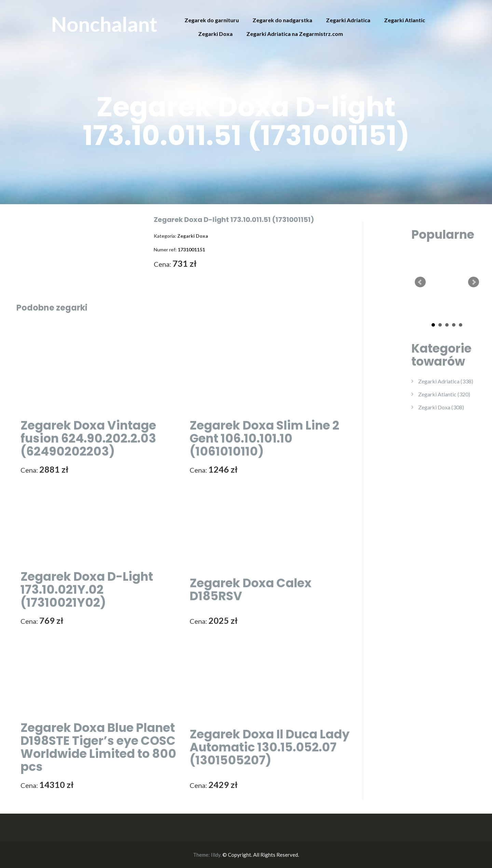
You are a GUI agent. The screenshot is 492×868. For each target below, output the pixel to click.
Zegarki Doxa (215, 34)
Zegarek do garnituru (212, 20)
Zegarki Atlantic (405, 20)
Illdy (216, 855)
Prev (420, 282)
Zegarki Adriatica (348, 20)
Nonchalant (104, 24)
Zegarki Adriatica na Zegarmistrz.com (295, 34)
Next (474, 282)
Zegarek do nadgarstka (282, 20)
